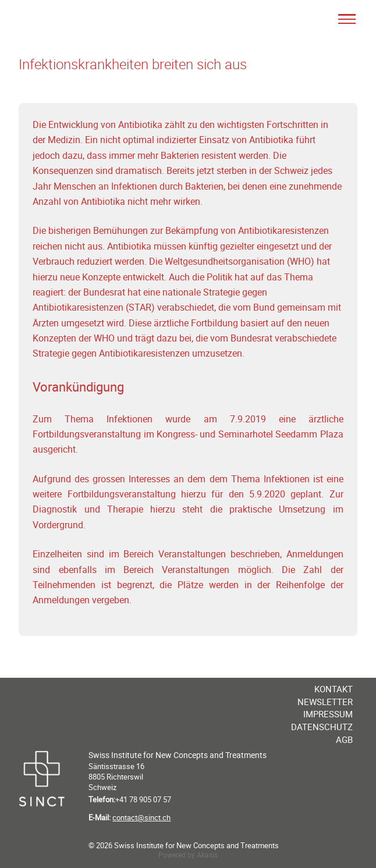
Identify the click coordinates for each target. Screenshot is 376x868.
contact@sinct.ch (141, 817)
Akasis (207, 855)
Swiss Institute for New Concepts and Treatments (178, 755)
